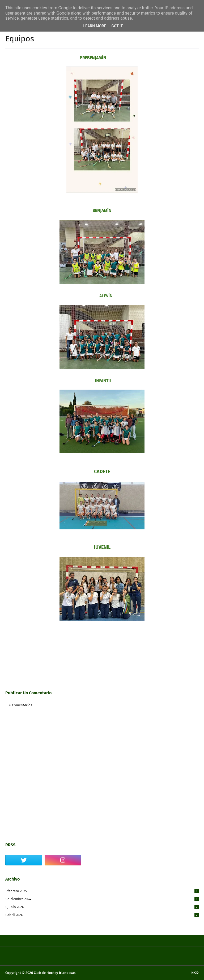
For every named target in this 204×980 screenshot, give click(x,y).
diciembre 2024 (103, 899)
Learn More (95, 26)
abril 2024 (103, 915)
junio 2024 (103, 907)
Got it (117, 26)
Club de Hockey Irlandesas (55, 973)
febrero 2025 (103, 891)
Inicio (195, 973)
